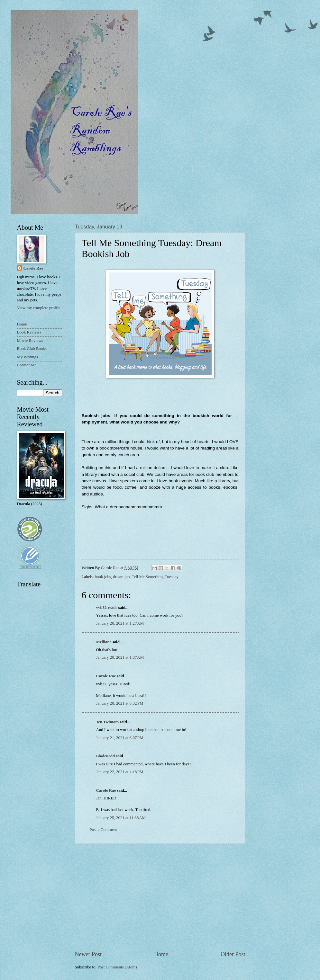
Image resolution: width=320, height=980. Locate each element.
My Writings (27, 357)
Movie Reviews (30, 341)
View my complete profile (39, 308)
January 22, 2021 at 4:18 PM (120, 772)
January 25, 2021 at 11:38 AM (121, 818)
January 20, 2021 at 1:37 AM (120, 657)
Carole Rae (106, 676)
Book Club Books (32, 349)
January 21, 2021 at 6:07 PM (120, 738)
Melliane (104, 642)
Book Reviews (29, 332)
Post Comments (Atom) (117, 967)
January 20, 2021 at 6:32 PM (120, 703)
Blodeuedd (106, 756)
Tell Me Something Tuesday (155, 577)
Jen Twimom (108, 722)
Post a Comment (103, 830)
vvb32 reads (107, 608)
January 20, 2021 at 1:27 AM (120, 623)
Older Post (233, 954)
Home (161, 954)
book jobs (103, 577)
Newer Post (88, 954)
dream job (122, 577)
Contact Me (27, 365)
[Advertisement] (160, 897)
